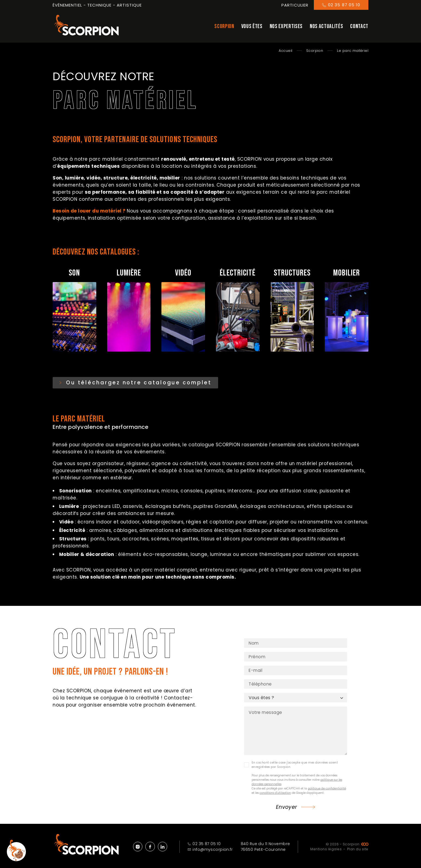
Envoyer (287, 808)
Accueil (286, 51)
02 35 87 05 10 (204, 844)
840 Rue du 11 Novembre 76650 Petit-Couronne (265, 847)
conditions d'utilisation (275, 794)
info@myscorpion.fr (210, 849)
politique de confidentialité (327, 790)
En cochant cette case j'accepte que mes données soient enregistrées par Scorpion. (295, 766)
